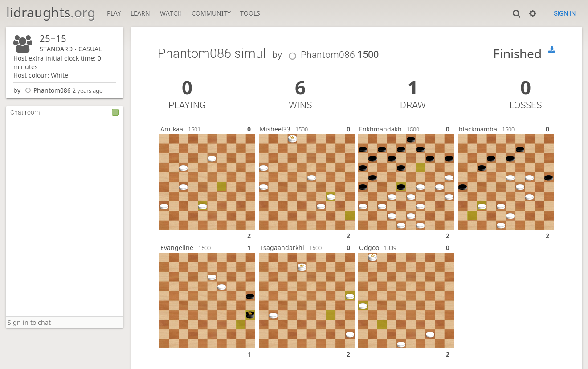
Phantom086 (47, 90)
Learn (140, 13)
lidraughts (51, 12)
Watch (171, 13)
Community (211, 13)
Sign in (565, 13)
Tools (250, 13)
